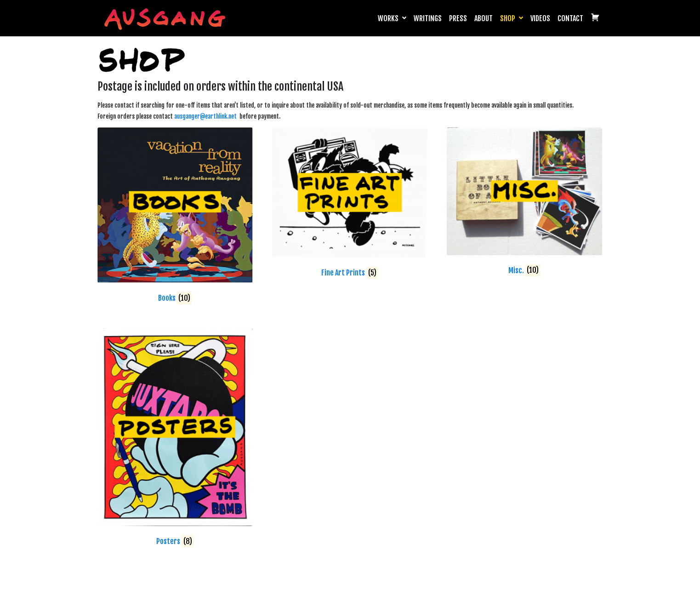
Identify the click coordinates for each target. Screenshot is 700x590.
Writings (428, 18)
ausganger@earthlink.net (205, 116)
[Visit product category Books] (175, 217)
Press (458, 18)
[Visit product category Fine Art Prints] (350, 204)
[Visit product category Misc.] (524, 203)
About (484, 18)
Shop (512, 18)
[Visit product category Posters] (175, 439)
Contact (570, 18)
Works (392, 18)
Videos (540, 18)
